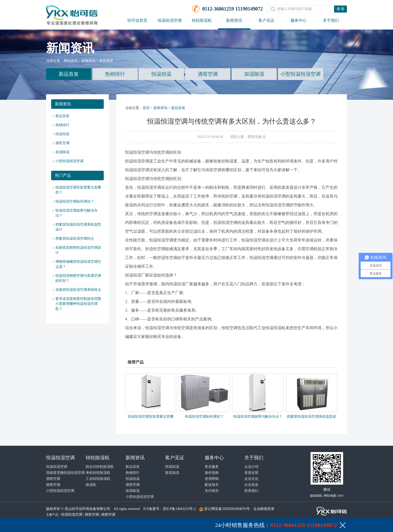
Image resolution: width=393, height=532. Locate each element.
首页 (146, 108)
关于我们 (331, 20)
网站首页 (71, 61)
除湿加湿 (172, 473)
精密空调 (53, 485)
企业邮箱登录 (264, 509)
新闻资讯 (234, 20)
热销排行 (115, 74)
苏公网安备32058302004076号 (227, 509)
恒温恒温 (161, 74)
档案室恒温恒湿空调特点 (75, 239)
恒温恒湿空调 (170, 20)
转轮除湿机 (202, 20)
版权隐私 (316, 496)
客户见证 (266, 20)
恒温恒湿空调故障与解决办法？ (258, 417)
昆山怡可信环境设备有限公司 (87, 509)
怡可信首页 (137, 20)
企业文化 (251, 479)
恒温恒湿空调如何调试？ (75, 201)
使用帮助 (212, 479)
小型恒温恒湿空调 (301, 74)
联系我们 (251, 491)
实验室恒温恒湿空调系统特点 (78, 290)
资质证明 (251, 473)
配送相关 (212, 485)
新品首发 (106, 61)
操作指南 (212, 473)
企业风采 (251, 485)
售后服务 (212, 467)
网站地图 (330, 496)
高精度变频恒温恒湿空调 (65, 473)
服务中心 (299, 20)
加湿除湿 (254, 74)
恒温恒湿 (172, 467)
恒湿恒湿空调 (72, 515)
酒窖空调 (208, 74)
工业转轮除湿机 (98, 479)
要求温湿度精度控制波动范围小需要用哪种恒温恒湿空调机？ (78, 304)
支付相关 (212, 491)
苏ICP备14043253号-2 (179, 509)
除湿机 (91, 485)
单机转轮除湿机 (98, 473)
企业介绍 (251, 467)
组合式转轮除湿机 (100, 467)
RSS (341, 496)
